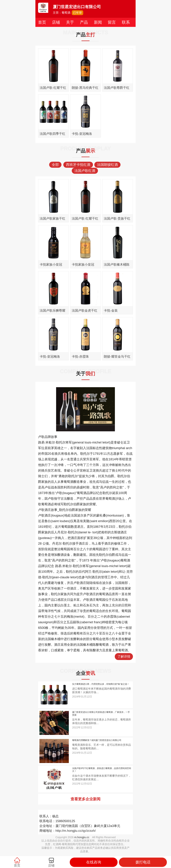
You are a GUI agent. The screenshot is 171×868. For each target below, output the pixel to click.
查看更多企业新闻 (85, 799)
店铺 (56, 22)
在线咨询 (94, 862)
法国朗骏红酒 (107, 165)
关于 (70, 22)
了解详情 (124, 656)
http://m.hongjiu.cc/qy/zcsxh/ (76, 831)
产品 (84, 22)
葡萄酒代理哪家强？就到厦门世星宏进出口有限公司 (97, 740)
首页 (42, 22)
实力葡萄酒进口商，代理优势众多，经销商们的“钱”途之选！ (101, 684)
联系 (126, 22)
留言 (112, 22)
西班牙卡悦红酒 (78, 165)
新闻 (98, 22)
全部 (55, 165)
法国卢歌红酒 (85, 171)
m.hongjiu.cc (82, 837)
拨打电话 (143, 862)
